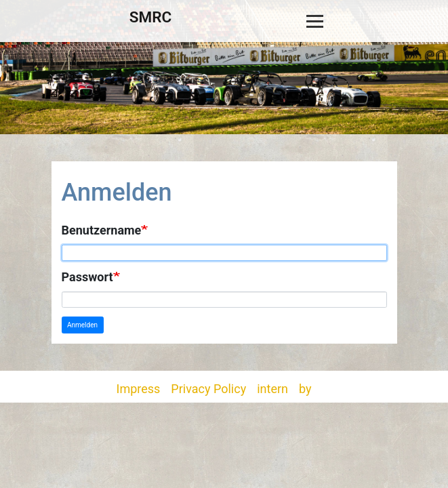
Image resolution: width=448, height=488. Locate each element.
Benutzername (102, 230)
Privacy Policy (208, 389)
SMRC (150, 17)
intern (272, 389)
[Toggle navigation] (314, 21)
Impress (139, 389)
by (305, 389)
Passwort (87, 277)
